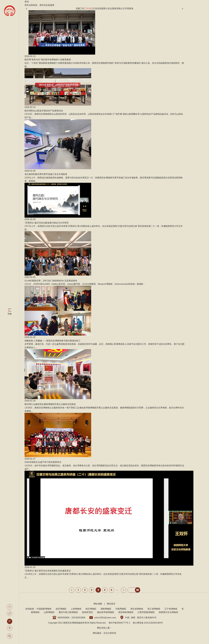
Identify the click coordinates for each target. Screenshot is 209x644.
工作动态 (89, 8)
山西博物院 (49, 612)
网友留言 (111, 604)
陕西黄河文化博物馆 (168, 612)
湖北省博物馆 (137, 609)
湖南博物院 (106, 609)
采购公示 (120, 8)
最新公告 (106, 8)
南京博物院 (91, 609)
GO (138, 590)
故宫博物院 (61, 609)
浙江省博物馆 (154, 609)
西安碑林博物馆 (126, 612)
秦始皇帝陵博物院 (106, 612)
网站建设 (97, 633)
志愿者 (113, 8)
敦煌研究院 (87, 612)
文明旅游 (129, 8)
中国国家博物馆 (44, 609)
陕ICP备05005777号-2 (119, 623)
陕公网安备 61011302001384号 (148, 623)
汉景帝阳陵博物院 (146, 612)
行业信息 (97, 8)
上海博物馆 (76, 609)
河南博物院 (121, 609)
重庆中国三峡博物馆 (68, 612)
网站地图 (98, 604)
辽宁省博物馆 (171, 609)
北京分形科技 (110, 633)
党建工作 (80, 8)
